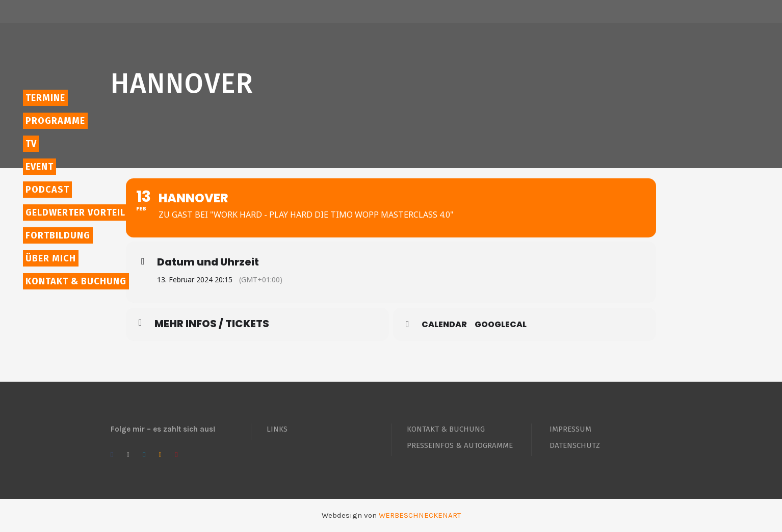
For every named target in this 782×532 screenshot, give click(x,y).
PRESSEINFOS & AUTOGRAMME (460, 445)
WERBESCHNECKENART (420, 515)
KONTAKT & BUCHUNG (446, 429)
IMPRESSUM (570, 429)
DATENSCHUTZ (575, 445)
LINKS (277, 429)
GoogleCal (501, 325)
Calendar (444, 325)
